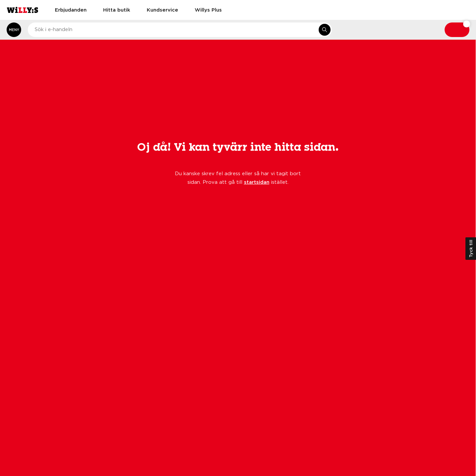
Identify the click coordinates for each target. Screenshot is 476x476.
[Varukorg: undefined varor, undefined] (457, 30)
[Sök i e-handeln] (325, 30)
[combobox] (180, 30)
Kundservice (162, 10)
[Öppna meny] (14, 30)
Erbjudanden (71, 10)
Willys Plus (208, 10)
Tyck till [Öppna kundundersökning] (471, 249)
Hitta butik (117, 10)
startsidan (257, 182)
